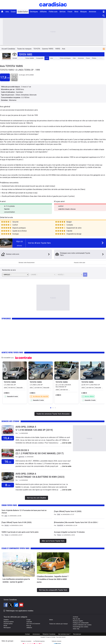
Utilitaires (43, 12)
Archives (75, 617)
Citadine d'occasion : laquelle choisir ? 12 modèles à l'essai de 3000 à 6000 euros (53, 579)
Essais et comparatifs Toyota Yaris (16, 548)
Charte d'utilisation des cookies (82, 625)
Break (5, 626)
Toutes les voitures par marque (58, 624)
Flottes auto (53, 12)
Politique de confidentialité (81, 623)
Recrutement (77, 634)
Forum (70, 12)
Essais (13, 12)
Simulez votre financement (26, 263)
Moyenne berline (9, 622)
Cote (74, 58)
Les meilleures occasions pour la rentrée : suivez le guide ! (16, 580)
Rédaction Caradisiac (49, 634)
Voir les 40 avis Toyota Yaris (39, 243)
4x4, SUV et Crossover (33, 624)
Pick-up (29, 626)
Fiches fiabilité (30, 58)
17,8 (5, 77)
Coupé (28, 620)
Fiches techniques (65, 58)
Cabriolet (29, 622)
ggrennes (21, 457)
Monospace (7, 628)
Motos (51, 620)
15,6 (19, 241)
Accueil (15, 58)
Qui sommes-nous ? (64, 634)
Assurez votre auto (79, 263)
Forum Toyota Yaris (9, 505)
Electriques (34, 12)
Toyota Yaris (26, 54)
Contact (27, 634)
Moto (76, 12)
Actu (7, 12)
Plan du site (76, 619)
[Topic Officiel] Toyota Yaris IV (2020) (68, 511)
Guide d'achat (23, 12)
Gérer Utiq (76, 629)
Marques (84, 12)
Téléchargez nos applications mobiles (20, 611)
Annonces (92, 12)
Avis (47, 58)
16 (8, 462)
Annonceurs (36, 634)
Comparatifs (40, 58)
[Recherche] (104, 16)
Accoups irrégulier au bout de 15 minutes (69, 532)
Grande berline (8, 624)
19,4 (8, 438)
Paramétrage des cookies (80, 627)
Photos (94, 58)
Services (63, 12)
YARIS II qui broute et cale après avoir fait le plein (20, 532)
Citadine (6, 620)
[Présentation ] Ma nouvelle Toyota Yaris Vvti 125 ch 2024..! (76, 522)
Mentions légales (78, 621)
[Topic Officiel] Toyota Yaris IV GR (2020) (17, 522)
